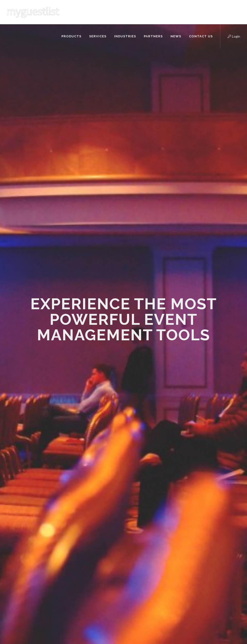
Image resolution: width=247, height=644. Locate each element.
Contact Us (74, 517)
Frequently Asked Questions (78, 526)
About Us (72, 503)
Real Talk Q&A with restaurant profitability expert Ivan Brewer (132, 508)
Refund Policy (75, 580)
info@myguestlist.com (37, 553)
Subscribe (227, 544)
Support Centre (77, 536)
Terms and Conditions (82, 587)
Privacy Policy (75, 573)
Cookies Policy (76, 566)
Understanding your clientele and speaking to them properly (134, 540)
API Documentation (80, 510)
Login (230, 36)
